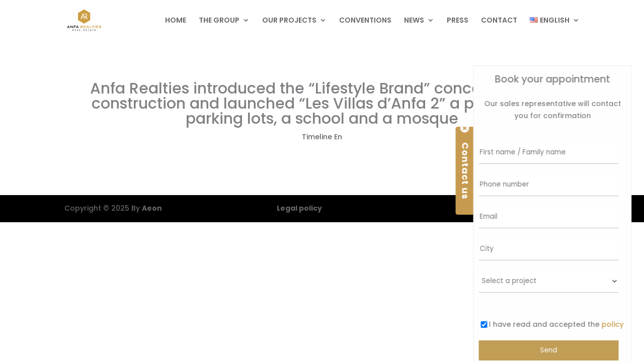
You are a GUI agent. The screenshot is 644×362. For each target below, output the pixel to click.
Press (458, 21)
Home (176, 21)
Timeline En (322, 137)
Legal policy (299, 208)
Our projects (289, 21)
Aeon (152, 208)
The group (219, 21)
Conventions (365, 21)
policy (611, 324)
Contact (499, 21)
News (414, 21)
